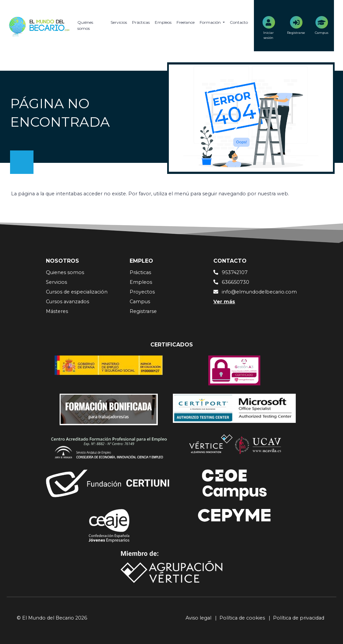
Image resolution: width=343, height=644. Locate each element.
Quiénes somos (85, 25)
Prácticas (141, 22)
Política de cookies (242, 618)
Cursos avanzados (67, 302)
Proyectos (142, 292)
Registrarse (143, 311)
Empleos (163, 22)
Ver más (224, 302)
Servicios (119, 22)
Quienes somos (65, 272)
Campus (140, 302)
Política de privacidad (299, 618)
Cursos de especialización (77, 292)
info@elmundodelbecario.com (259, 292)
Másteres (57, 311)
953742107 (235, 272)
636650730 (235, 282)
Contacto (239, 22)
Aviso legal (198, 618)
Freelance (186, 22)
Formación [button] (211, 22)
